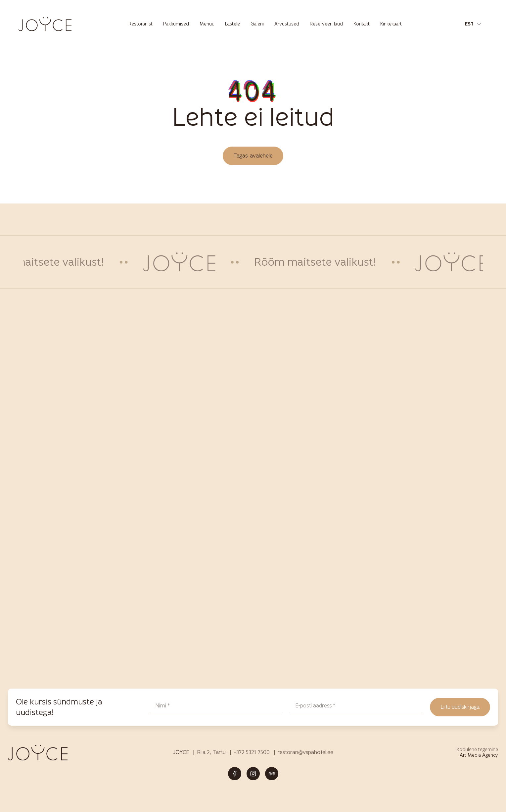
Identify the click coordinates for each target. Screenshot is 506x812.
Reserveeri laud (326, 24)
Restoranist (140, 24)
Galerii (257, 24)
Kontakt (362, 24)
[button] (473, 24)
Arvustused (287, 24)
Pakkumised (176, 24)
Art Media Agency (479, 755)
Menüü (207, 24)
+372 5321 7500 (252, 752)
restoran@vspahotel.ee (305, 752)
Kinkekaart (391, 24)
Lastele (232, 24)
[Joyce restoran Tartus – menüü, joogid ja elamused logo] (45, 24)
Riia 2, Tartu (211, 752)
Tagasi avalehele (253, 156)
